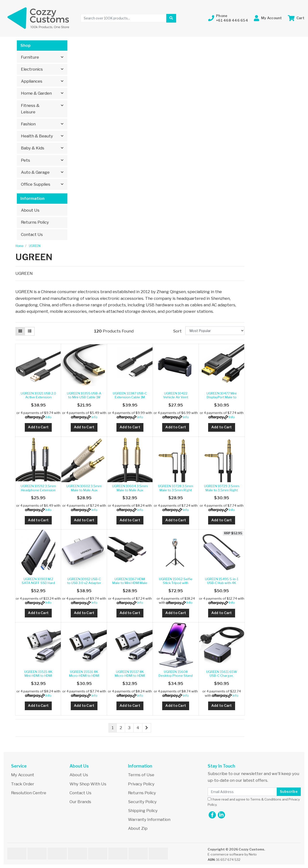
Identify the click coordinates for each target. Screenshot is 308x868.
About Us (30, 210)
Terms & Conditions (266, 799)
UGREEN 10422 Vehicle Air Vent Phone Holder (176, 397)
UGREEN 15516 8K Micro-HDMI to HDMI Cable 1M (84, 676)
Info (48, 417)
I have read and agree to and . (254, 802)
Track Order (23, 784)
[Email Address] (242, 792)
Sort (177, 331)
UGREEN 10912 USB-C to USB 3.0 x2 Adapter (84, 581)
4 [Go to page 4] (138, 728)
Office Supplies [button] (36, 184)
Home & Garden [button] (36, 93)
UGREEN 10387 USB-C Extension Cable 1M (130, 395)
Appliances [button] (32, 81)
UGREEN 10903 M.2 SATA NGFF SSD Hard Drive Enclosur (38, 583)
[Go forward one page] (147, 728)
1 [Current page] (113, 728)
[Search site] (171, 18)
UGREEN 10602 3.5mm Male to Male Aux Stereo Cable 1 (84, 490)
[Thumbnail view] (20, 331)
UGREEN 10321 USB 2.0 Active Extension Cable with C (38, 397)
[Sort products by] (215, 331)
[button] (228, 18)
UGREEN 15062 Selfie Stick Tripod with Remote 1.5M (176, 583)
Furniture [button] (30, 57)
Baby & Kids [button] (33, 148)
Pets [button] (26, 160)
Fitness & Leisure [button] (30, 109)
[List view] (30, 331)
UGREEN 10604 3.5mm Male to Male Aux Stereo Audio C (130, 490)
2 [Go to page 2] (121, 728)
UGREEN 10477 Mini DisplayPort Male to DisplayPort (221, 397)
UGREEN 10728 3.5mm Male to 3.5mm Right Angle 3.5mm (176, 490)
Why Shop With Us (88, 784)
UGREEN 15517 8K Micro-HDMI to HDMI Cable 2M (130, 676)
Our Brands (80, 802)
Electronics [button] (32, 69)
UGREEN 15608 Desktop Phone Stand (176, 674)
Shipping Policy (143, 811)
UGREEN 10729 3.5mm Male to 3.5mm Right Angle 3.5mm (222, 490)
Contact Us (32, 234)
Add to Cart (38, 427)
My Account (23, 775)
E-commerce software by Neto (232, 854)
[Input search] (124, 18)
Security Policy (142, 802)
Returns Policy (35, 222)
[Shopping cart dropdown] (296, 18)
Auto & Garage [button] (35, 172)
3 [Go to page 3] (129, 728)
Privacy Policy (141, 784)
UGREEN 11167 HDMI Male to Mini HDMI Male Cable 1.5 (130, 583)
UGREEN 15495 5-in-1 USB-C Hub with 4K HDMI (222, 583)
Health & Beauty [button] (37, 136)
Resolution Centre (29, 793)
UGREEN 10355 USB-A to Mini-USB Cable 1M (84, 395)
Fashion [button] (28, 124)
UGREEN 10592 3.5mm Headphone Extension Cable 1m (38, 490)
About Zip (138, 828)
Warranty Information (149, 819)
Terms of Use (141, 775)
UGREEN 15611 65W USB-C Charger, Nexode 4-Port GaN (222, 676)
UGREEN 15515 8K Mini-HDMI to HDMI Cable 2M (38, 676)
